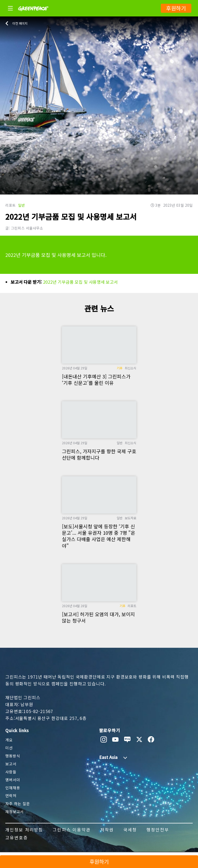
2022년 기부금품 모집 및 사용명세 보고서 (80, 282)
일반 (22, 205)
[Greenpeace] (33, 15)
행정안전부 (158, 830)
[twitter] (139, 740)
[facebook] (151, 740)
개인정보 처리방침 (24, 830)
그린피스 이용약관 (71, 830)
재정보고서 (14, 811)
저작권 (107, 830)
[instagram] (104, 740)
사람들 (11, 772)
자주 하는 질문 (18, 804)
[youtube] (115, 740)
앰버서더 (13, 780)
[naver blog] (127, 740)
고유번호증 (17, 837)
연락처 (11, 796)
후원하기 (176, 8)
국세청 (130, 830)
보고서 (11, 764)
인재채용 (13, 788)
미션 (9, 748)
